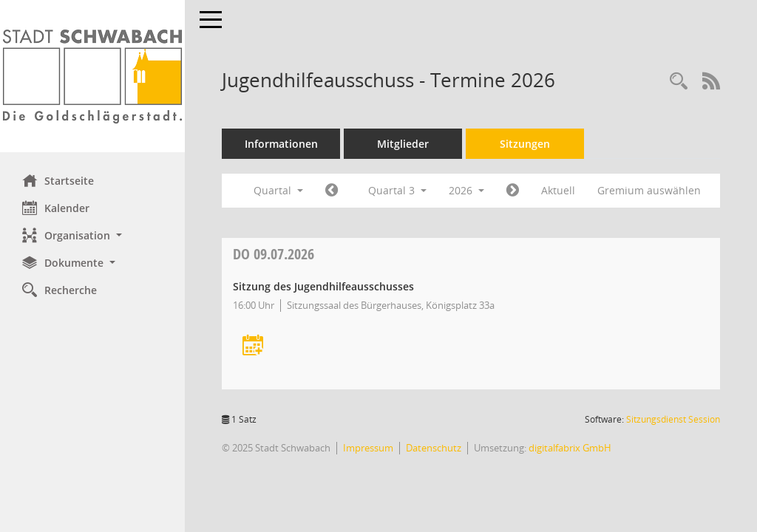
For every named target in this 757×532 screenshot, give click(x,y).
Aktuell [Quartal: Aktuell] (558, 190)
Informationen (281, 144)
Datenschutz (434, 448)
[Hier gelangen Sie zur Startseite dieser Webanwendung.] (92, 76)
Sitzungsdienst (673, 419)
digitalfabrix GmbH (570, 448)
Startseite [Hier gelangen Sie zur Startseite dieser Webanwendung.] (58, 180)
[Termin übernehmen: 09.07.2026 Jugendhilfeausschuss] (253, 346)
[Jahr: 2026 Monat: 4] (332, 191)
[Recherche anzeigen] (679, 82)
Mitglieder (403, 144)
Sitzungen (525, 144)
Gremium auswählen (649, 190)
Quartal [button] (278, 190)
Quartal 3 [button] (397, 190)
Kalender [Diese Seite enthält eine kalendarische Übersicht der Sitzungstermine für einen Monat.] (56, 208)
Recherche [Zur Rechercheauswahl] (60, 290)
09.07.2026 (274, 254)
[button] (92, 235)
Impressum (368, 448)
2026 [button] (466, 190)
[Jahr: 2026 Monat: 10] (513, 191)
